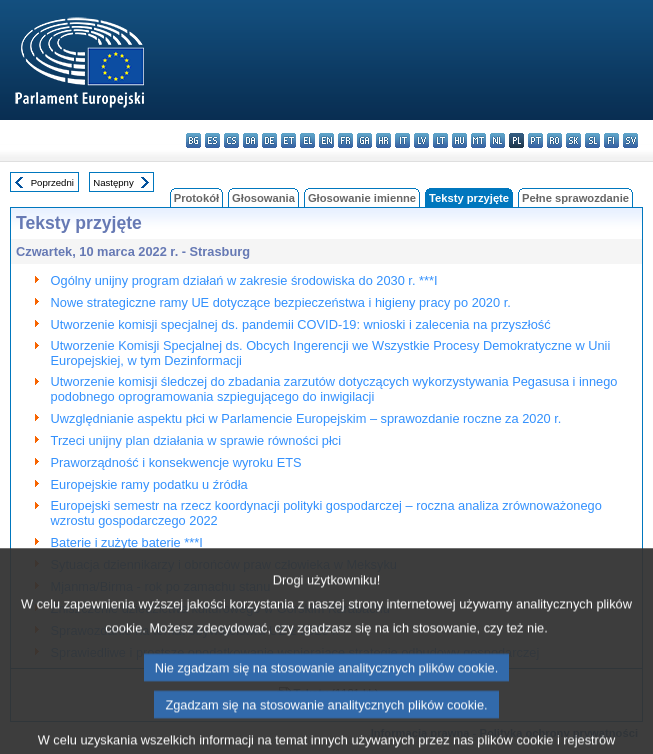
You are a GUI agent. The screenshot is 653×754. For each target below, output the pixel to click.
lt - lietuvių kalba (440, 140)
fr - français (345, 140)
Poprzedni (52, 182)
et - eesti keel (288, 140)
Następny (113, 182)
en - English (326, 140)
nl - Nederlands (497, 140)
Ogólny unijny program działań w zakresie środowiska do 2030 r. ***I (244, 280)
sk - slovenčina (573, 140)
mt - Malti (478, 140)
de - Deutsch (269, 140)
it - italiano (402, 140)
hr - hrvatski (383, 140)
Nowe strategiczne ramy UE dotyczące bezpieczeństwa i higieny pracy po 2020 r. (281, 302)
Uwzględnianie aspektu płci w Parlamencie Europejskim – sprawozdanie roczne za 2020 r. (306, 418)
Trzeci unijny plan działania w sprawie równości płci (196, 440)
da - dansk (250, 140)
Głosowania (263, 198)
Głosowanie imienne (362, 198)
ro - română (554, 140)
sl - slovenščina (592, 140)
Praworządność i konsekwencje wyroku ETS (176, 462)
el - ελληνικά (307, 140)
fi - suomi (611, 140)
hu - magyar (459, 140)
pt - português (535, 140)
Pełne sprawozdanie (575, 198)
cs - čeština (231, 140)
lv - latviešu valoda (421, 140)
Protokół (196, 198)
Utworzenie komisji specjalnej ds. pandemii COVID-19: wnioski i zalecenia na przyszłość (301, 324)
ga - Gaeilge (364, 140)
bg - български (193, 140)
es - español (212, 140)
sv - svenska (630, 140)
